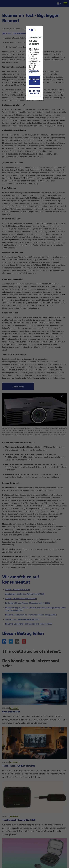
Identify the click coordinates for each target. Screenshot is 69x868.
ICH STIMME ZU (34, 80)
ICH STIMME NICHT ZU (34, 92)
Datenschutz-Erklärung (34, 72)
